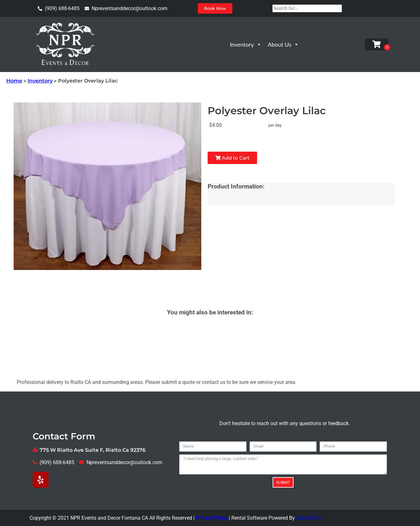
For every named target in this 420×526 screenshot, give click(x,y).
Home (14, 81)
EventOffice (309, 518)
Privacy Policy (212, 518)
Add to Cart (232, 158)
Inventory (246, 44)
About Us (283, 44)
